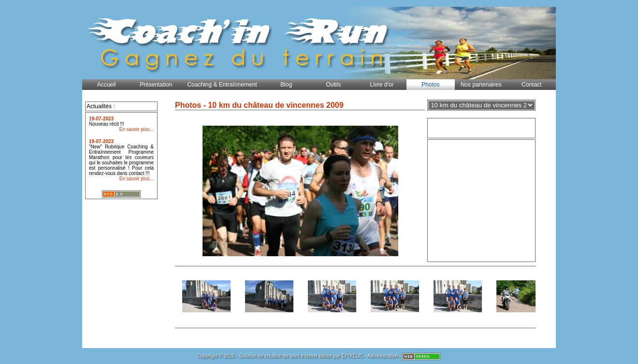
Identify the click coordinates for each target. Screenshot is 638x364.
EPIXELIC (353, 356)
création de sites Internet (291, 356)
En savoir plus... (137, 129)
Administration (383, 356)
